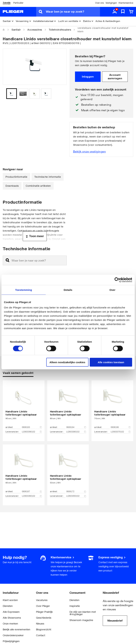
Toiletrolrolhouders (60, 30)
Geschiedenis (44, 618)
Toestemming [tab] (24, 290)
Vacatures (42, 600)
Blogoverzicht (44, 629)
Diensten (8, 606)
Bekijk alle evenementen (16, 629)
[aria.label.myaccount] (115, 12)
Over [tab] (112, 290)
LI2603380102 (76, 432)
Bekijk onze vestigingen (90, 151)
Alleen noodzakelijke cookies (67, 362)
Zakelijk (7, 3)
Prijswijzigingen (11, 641)
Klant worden (10, 600)
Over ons (99, 3)
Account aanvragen (115, 77)
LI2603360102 (32, 496)
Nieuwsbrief (115, 621)
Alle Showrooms (12, 618)
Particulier (18, 3)
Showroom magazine (81, 620)
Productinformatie (16, 177)
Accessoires (35, 30)
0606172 (76, 492)
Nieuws (40, 624)
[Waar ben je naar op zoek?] (73, 12)
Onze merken (10, 624)
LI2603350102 (76, 496)
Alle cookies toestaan (111, 362)
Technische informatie (48, 177)
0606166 (121, 427)
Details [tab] (68, 290)
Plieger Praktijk (44, 612)
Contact (41, 635)
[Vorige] (60, 94)
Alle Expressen (11, 612)
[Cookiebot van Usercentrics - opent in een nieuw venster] (117, 280)
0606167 (32, 492)
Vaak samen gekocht (18, 373)
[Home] (4, 30)
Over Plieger (43, 606)
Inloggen (88, 77)
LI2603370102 (121, 432)
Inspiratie (75, 606)
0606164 (76, 427)
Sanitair (16, 30)
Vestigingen (111, 3)
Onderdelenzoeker (13, 635)
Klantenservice (126, 3)
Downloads (12, 186)
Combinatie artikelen (38, 186)
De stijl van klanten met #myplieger (83, 613)
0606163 (32, 427)
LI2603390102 (32, 432)
